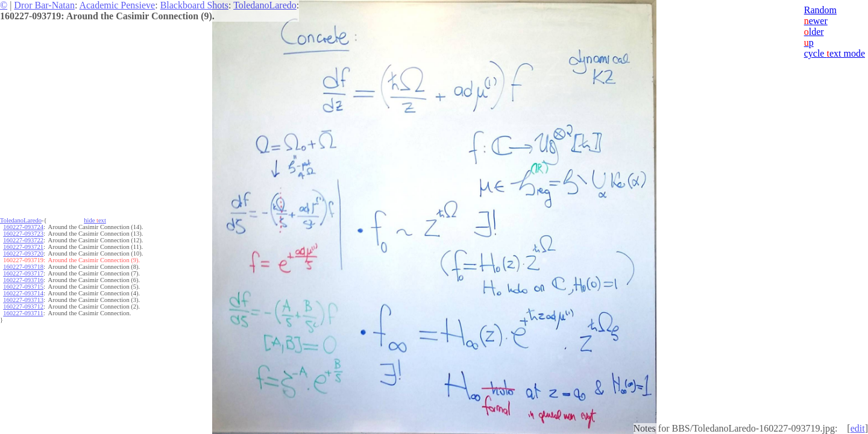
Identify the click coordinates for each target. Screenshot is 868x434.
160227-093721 (23, 247)
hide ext (95, 220)
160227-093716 (23, 280)
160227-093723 (23, 234)
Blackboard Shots (194, 5)
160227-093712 (23, 307)
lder (814, 32)
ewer (816, 21)
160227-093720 (23, 253)
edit (858, 428)
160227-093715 (23, 287)
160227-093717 (23, 273)
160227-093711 (23, 313)
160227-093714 (23, 293)
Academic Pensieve (117, 5)
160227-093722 (23, 240)
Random (820, 10)
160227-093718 (23, 267)
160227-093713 (23, 300)
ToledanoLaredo (265, 5)
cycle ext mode (835, 53)
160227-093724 (23, 227)
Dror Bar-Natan (44, 5)
